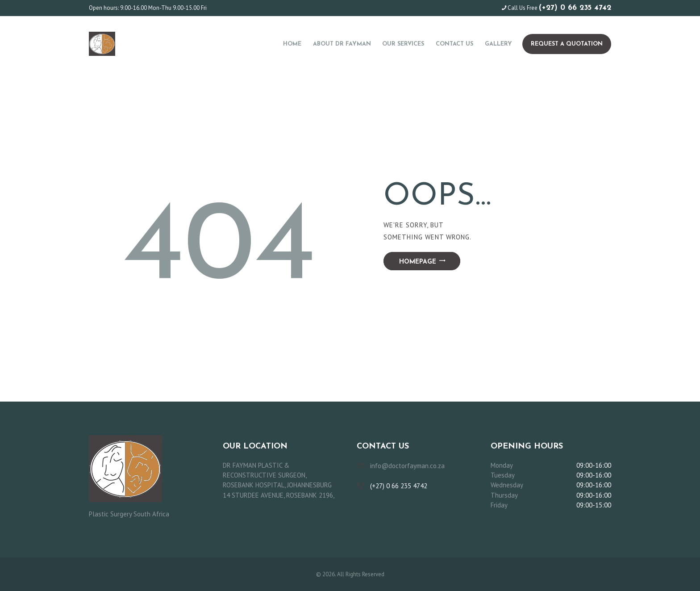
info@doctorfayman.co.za (407, 466)
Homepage (418, 262)
